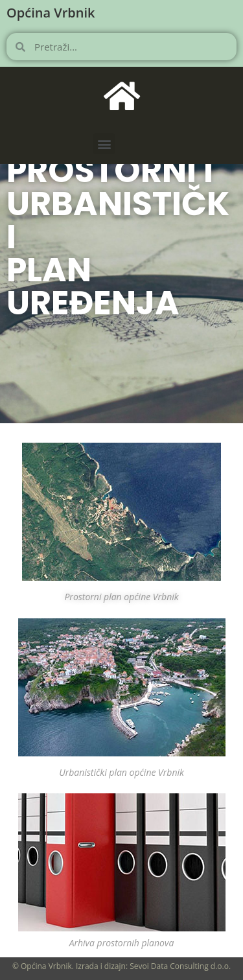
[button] (104, 144)
